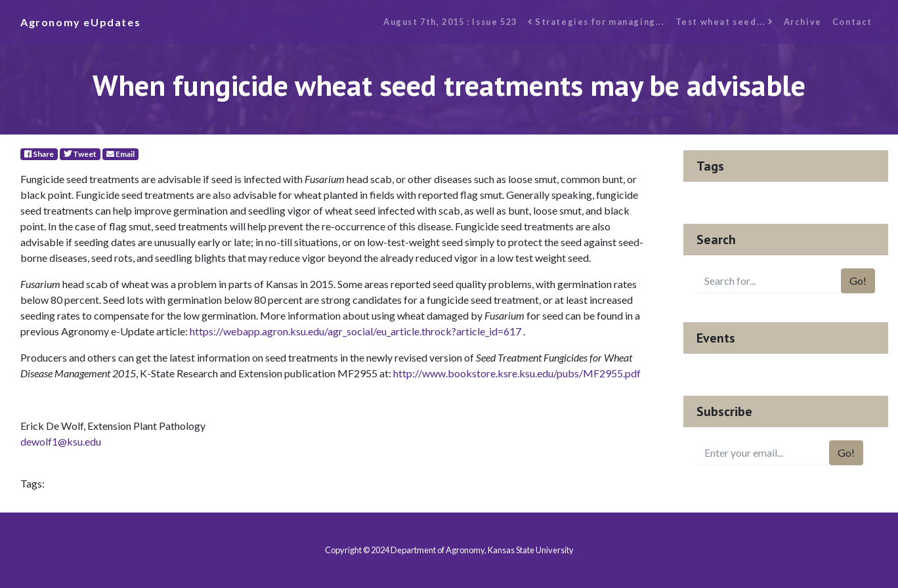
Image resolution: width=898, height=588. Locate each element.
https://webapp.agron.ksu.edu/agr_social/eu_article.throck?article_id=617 (355, 331)
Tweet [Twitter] (80, 154)
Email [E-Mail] (120, 154)
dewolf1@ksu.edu (61, 441)
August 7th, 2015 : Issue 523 (450, 22)
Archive (803, 22)
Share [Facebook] (39, 154)
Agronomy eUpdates (80, 22)
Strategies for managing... (596, 22)
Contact (852, 22)
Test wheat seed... (724, 22)
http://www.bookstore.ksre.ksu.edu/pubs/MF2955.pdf (517, 373)
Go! (858, 281)
